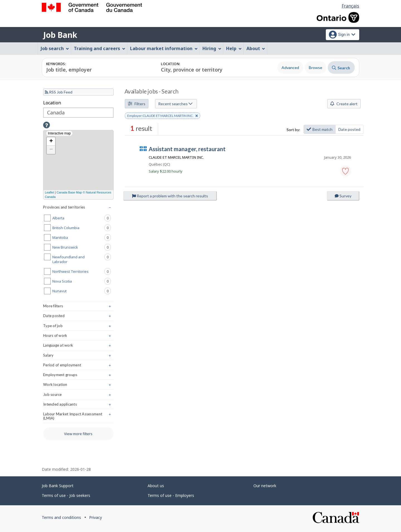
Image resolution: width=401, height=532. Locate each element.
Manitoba (82, 237)
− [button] (51, 150)
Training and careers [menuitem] (100, 48)
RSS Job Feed (59, 92)
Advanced (290, 68)
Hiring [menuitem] (212, 48)
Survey (343, 196)
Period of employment (78, 366)
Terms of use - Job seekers (66, 495)
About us (156, 486)
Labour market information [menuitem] (164, 48)
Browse (316, 68)
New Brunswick (82, 247)
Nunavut (82, 291)
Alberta (82, 218)
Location (52, 103)
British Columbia (82, 228)
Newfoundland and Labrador (82, 259)
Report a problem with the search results (170, 196)
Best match (320, 129)
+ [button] (51, 141)
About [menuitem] (256, 48)
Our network (265, 486)
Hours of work (78, 337)
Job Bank (60, 35)
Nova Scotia (82, 281)
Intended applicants (78, 405)
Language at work (78, 346)
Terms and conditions (61, 517)
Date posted (349, 129)
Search (341, 68)
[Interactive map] (78, 165)
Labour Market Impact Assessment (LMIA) (78, 417)
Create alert (344, 104)
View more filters (78, 434)
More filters (78, 307)
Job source (78, 396)
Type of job (78, 327)
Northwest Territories (82, 271)
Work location (78, 386)
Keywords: (56, 64)
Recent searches (175, 104)
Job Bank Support (58, 486)
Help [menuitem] (234, 48)
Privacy (96, 517)
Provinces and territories (78, 208)
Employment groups (78, 376)
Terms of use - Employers (171, 495)
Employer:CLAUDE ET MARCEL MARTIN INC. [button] (162, 116)
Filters (137, 104)
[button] (346, 171)
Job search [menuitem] (55, 48)
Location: (171, 64)
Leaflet (49, 192)
